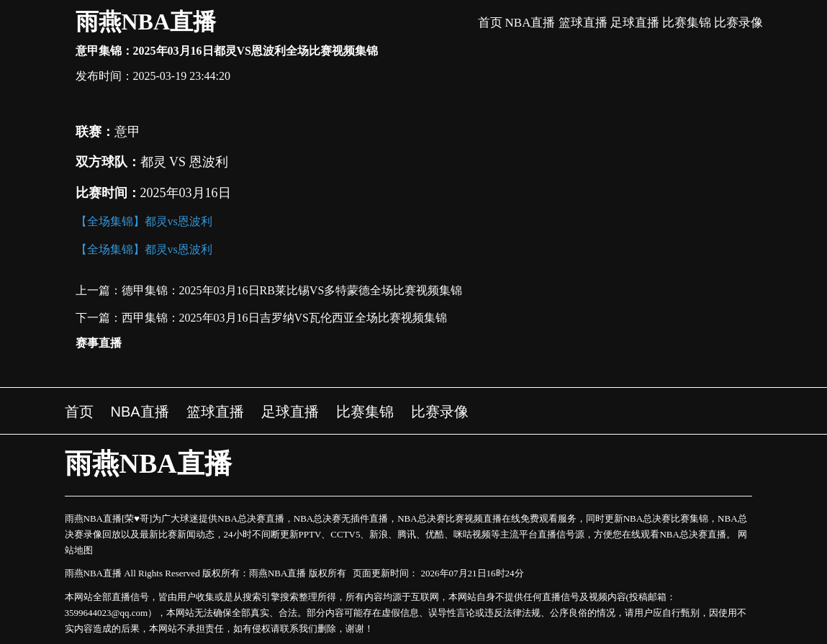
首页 (490, 23)
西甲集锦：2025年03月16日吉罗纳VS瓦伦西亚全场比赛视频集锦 (284, 318)
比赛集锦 (687, 23)
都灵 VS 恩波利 (184, 162)
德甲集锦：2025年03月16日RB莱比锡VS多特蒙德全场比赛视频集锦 (292, 290)
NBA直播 (530, 23)
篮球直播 (583, 23)
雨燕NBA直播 (146, 22)
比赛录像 (738, 23)
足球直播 (635, 23)
